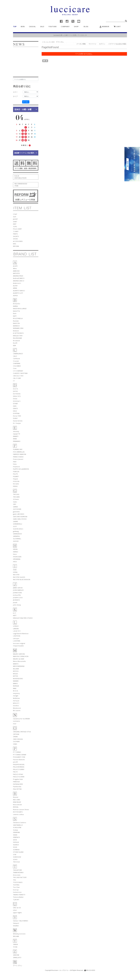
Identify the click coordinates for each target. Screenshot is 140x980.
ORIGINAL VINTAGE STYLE (22, 732)
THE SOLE (16, 862)
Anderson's (17, 283)
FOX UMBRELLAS (19, 452)
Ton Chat (16, 887)
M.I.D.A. (16, 691)
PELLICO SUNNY (19, 769)
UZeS (15, 910)
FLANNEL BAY (18, 449)
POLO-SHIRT (17, 229)
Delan (15, 399)
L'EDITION (17, 636)
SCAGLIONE (17, 827)
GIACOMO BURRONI (20, 517)
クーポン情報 (81, 44)
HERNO (16, 552)
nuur (15, 724)
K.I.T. (15, 613)
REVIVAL (16, 807)
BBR (14, 345)
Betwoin (16, 331)
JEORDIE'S (16, 600)
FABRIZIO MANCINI (20, 454)
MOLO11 (16, 703)
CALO (15, 356)
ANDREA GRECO (19, 281)
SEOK (15, 840)
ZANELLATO (17, 957)
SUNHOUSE (17, 857)
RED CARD (17, 800)
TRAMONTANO (18, 872)
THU (14, 880)
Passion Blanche (19, 760)
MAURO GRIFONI (19, 654)
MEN (23, 27)
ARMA (15, 288)
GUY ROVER (17, 509)
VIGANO (16, 926)
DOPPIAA (16, 413)
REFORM (16, 246)
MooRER (16, 669)
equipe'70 (17, 434)
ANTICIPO (16, 273)
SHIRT (15, 222)
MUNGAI (16, 686)
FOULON (16, 481)
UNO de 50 (17, 908)
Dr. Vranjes (17, 423)
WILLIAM (16, 936)
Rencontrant (17, 805)
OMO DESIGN (18, 739)
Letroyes (16, 638)
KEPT (15, 615)
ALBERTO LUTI (18, 293)
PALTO (15, 772)
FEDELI (15, 486)
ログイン (102, 44)
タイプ (15, 96)
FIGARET (16, 476)
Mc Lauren (17, 710)
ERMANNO (17, 441)
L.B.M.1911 (17, 631)
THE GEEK (16, 497)
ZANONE (16, 955)
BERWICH (16, 326)
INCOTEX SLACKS (19, 577)
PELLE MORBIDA (19, 767)
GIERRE (15, 521)
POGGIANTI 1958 (19, 757)
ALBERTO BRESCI (19, 291)
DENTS (15, 408)
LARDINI (16, 629)
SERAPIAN (16, 832)
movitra (16, 706)
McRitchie (16, 698)
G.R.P (15, 526)
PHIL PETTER (17, 789)
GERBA (15, 507)
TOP (15, 27)
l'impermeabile (18, 646)
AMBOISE (16, 271)
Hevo (15, 554)
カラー (15, 92)
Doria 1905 (17, 416)
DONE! (15, 404)
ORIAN (15, 737)
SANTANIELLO (18, 825)
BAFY (15, 316)
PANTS (15, 234)
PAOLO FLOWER (19, 777)
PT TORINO (17, 752)
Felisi (15, 464)
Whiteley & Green (19, 934)
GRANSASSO (17, 534)
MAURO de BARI (19, 659)
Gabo (15, 502)
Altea (15, 268)
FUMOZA (16, 472)
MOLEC (16, 674)
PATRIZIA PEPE (18, 784)
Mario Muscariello (19, 661)
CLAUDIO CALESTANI (20, 373)
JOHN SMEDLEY (18, 590)
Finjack (15, 479)
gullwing (16, 531)
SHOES (15, 239)
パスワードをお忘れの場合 (117, 44)
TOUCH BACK (18, 882)
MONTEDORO (18, 679)
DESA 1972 (17, 396)
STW (15, 855)
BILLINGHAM (17, 338)
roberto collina (18, 814)
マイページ (92, 44)
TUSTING (16, 885)
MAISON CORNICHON (21, 656)
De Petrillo (17, 394)
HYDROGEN (17, 557)
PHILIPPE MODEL (19, 764)
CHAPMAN (17, 363)
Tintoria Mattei (18, 897)
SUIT (15, 217)
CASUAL (32, 27)
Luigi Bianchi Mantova (21, 634)
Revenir (16, 797)
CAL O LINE (17, 378)
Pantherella (17, 787)
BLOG (87, 27)
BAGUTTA (16, 311)
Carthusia (16, 358)
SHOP (76, 27)
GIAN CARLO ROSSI (20, 519)
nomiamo (17, 721)
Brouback (16, 341)
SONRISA (16, 850)
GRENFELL (17, 536)
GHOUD (16, 541)
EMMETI (16, 436)
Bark (15, 313)
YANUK (15, 944)
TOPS (15, 227)
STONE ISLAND (18, 852)
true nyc (16, 890)
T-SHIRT (16, 231)
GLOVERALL (17, 539)
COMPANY (65, 27)
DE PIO (15, 391)
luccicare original (19, 643)
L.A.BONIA (17, 641)
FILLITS (15, 474)
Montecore (17, 708)
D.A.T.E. (16, 389)
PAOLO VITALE (18, 774)
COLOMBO (17, 366)
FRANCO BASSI (18, 457)
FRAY (15, 462)
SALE (42, 27)
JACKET (15, 219)
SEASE (15, 835)
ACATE (15, 266)
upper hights (17, 913)
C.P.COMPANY (18, 371)
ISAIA (15, 570)
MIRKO (15, 683)
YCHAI (15, 947)
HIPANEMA (17, 559)
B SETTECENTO (18, 333)
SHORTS (16, 236)
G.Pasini (16, 499)
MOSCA (16, 671)
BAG (15, 244)
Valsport (16, 923)
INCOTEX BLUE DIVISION (22, 580)
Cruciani (16, 361)
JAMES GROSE (18, 588)
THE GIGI (16, 494)
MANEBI (16, 681)
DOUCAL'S (17, 401)
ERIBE (15, 439)
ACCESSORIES (18, 241)
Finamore (16, 467)
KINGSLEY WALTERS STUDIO (23, 618)
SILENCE (16, 845)
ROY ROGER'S (18, 812)
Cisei (15, 368)
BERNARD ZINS (18, 328)
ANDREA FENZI (18, 276)
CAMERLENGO (18, 354)
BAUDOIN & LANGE (20, 309)
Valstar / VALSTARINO (21, 921)
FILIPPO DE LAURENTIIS (21, 469)
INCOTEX (16, 575)
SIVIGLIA (16, 842)
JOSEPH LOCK (18, 598)
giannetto (16, 512)
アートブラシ (18, 966)
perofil (15, 762)
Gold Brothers (18, 529)
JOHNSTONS (17, 593)
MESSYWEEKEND (19, 666)
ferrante (16, 484)
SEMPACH (16, 837)
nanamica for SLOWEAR (21, 719)
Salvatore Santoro (20, 822)
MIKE (15, 688)
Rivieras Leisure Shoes (21, 809)
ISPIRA (15, 572)
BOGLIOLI (17, 304)
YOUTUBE (53, 27)
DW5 (15, 406)
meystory (16, 693)
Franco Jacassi (18, 459)
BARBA (15, 306)
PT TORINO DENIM (20, 755)
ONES (15, 744)
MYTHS (16, 676)
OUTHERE (16, 741)
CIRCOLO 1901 (18, 376)
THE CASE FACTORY (20, 877)
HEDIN (15, 549)
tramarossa (17, 892)
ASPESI (15, 296)
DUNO (15, 418)
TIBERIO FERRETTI (19, 895)
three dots (17, 875)
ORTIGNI (16, 734)
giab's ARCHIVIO (19, 514)
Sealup (15, 830)
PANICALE (16, 782)
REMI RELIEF (17, 802)
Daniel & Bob (18, 421)
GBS (15, 504)
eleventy (16, 431)
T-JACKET (16, 900)
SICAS (15, 847)
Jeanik (15, 602)
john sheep (17, 605)
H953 (15, 562)
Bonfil (15, 343)
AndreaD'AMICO (19, 278)
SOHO (15, 859)
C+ (14, 381)
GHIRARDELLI (18, 524)
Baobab (16, 321)
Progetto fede (18, 779)
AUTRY (15, 286)
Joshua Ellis (17, 595)
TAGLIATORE (17, 870)
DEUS (15, 411)
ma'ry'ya (16, 701)
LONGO (16, 626)
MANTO (16, 664)
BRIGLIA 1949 (18, 336)
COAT (15, 214)
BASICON (16, 323)
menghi (16, 696)
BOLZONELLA (18, 318)
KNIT (15, 224)
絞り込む (26, 102)
